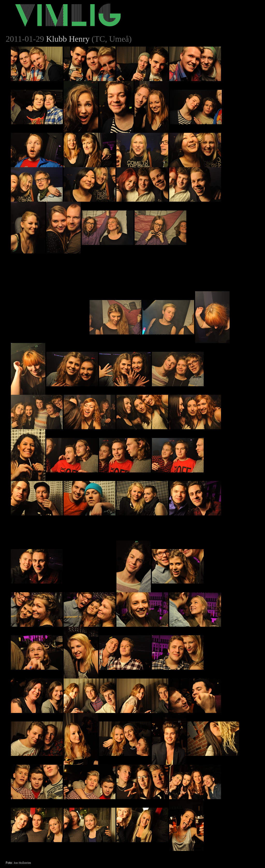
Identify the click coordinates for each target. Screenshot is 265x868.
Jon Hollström (22, 863)
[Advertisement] (50, 286)
